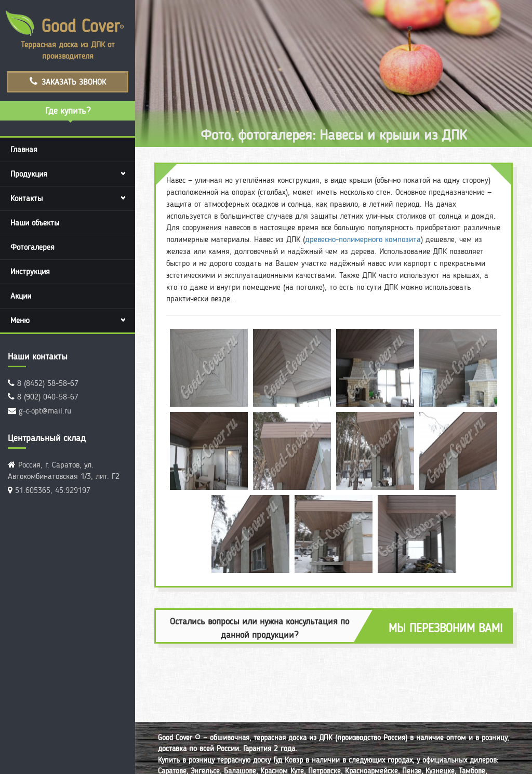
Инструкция (30, 271)
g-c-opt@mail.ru (45, 411)
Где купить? (68, 110)
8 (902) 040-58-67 (48, 397)
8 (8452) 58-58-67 (48, 383)
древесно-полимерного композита (363, 239)
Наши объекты (35, 223)
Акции (21, 296)
